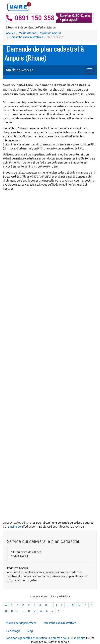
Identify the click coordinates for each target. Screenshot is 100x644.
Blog (30, 631)
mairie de (15, 527)
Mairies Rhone (28, 33)
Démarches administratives (26, 37)
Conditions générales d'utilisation (26, 638)
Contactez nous (59, 638)
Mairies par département (21, 623)
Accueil (11, 33)
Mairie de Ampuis (50, 33)
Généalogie (13, 631)
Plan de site (78, 638)
